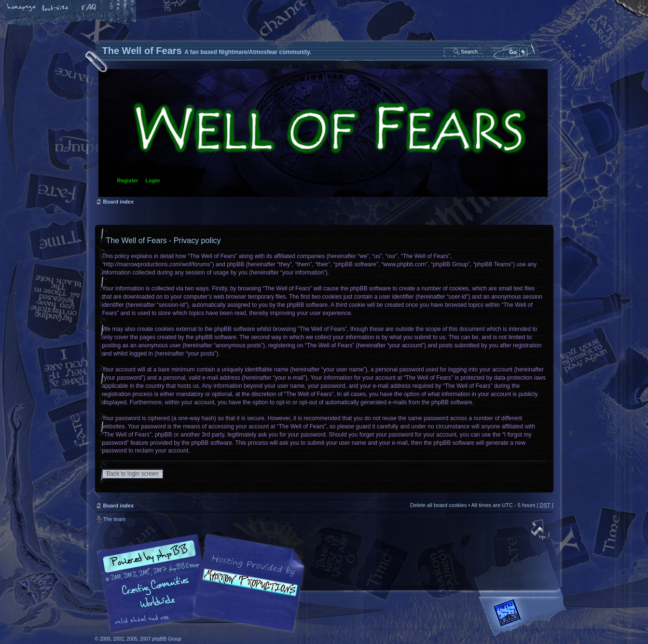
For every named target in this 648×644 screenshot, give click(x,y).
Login (152, 180)
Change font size (55, 8)
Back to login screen (133, 474)
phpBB (204, 583)
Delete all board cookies (438, 505)
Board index (323, 133)
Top (541, 531)
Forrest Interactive (524, 617)
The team (114, 519)
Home (22, 8)
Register (128, 180)
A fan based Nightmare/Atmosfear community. (247, 590)
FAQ (89, 8)
